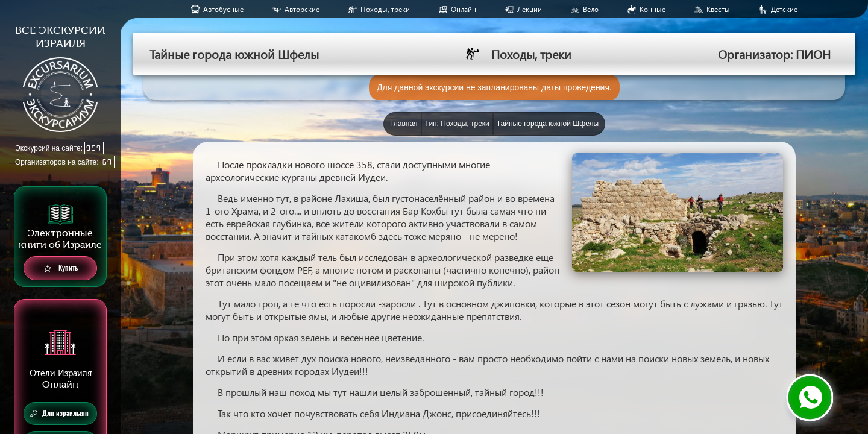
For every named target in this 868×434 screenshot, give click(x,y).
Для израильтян (59, 414)
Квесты (718, 9)
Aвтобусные (223, 9)
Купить (61, 269)
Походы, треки (385, 9)
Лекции (530, 9)
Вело (591, 9)
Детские (784, 9)
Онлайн (464, 9)
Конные (653, 9)
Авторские (302, 9)
